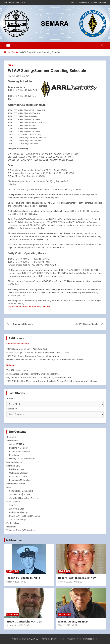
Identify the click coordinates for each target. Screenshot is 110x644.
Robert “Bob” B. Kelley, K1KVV (77, 578)
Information (12, 441)
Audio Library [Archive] (20, 494)
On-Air (11, 65)
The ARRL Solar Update (17, 370)
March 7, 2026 (13, 582)
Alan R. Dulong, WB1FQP (73, 622)
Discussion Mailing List (20, 480)
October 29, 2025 (66, 582)
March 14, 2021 (15, 76)
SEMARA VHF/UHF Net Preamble (25, 516)
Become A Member (18, 448)
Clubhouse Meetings (19, 512)
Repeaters (11, 527)
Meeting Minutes (14, 462)
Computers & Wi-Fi (18, 477)
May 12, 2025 (64, 625)
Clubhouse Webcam (19, 473)
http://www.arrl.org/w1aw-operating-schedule (29, 307)
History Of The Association (22, 459)
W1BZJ (24, 582)
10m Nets (14, 505)
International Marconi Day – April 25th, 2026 (27, 349)
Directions (14, 455)
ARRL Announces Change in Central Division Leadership (33, 374)
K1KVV (26, 76)
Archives (11, 399)
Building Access (17, 469)
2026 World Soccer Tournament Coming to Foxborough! (33, 356)
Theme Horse (57, 639)
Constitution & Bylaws (20, 451)
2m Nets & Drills (17, 509)
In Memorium (15, 540)
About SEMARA (17, 444)
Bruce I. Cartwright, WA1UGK (24, 622)
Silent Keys (13, 571)
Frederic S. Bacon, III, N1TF (24, 578)
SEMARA (34, 639)
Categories (12, 409)
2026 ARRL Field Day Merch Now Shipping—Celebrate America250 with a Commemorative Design (52, 381)
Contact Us (12, 437)
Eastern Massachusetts (18, 344)
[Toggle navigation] (8, 45)
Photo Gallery (13, 523)
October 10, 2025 (14, 625)
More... (10, 487)
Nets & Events (13, 502)
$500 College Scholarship (21, 491)
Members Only (13, 466)
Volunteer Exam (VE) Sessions (21, 530)
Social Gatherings (18, 520)
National (10, 365)
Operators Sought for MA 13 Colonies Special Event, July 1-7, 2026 (38, 353)
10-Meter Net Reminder (22, 324)
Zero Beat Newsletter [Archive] (24, 498)
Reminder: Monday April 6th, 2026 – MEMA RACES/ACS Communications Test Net (45, 360)
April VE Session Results (87, 324)
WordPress (91, 639)
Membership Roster (16, 484)
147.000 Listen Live (98, 2)
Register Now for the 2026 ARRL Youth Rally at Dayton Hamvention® (39, 377)
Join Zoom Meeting (79, 2)
